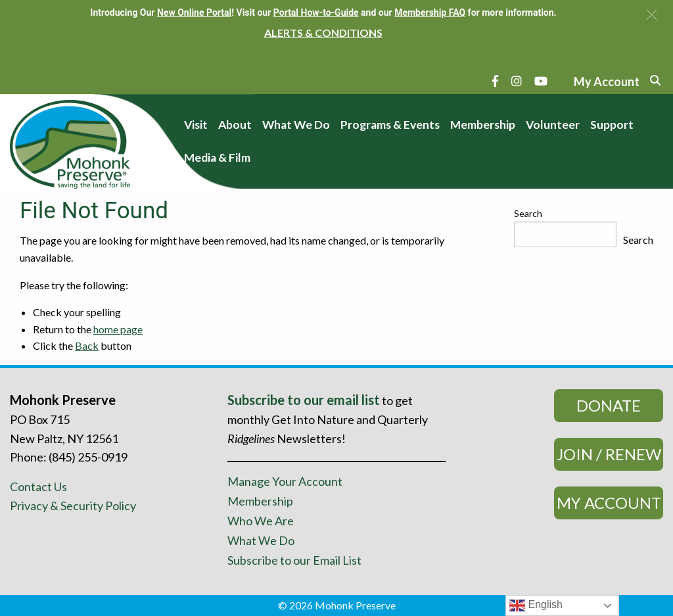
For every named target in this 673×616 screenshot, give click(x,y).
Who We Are (261, 521)
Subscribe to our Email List (294, 560)
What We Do (261, 540)
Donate (609, 405)
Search (528, 213)
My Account (609, 503)
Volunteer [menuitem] (553, 125)
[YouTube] (541, 81)
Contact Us (38, 486)
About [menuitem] (235, 125)
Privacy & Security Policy (73, 506)
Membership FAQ (430, 12)
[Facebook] (495, 81)
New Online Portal (194, 12)
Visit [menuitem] (196, 125)
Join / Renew (609, 454)
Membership (260, 501)
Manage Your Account (285, 481)
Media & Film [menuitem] (217, 157)
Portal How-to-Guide (316, 12)
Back (87, 345)
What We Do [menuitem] (296, 125)
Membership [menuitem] (483, 125)
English (536, 605)
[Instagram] (517, 81)
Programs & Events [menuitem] (390, 125)
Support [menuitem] (612, 125)
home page (118, 329)
